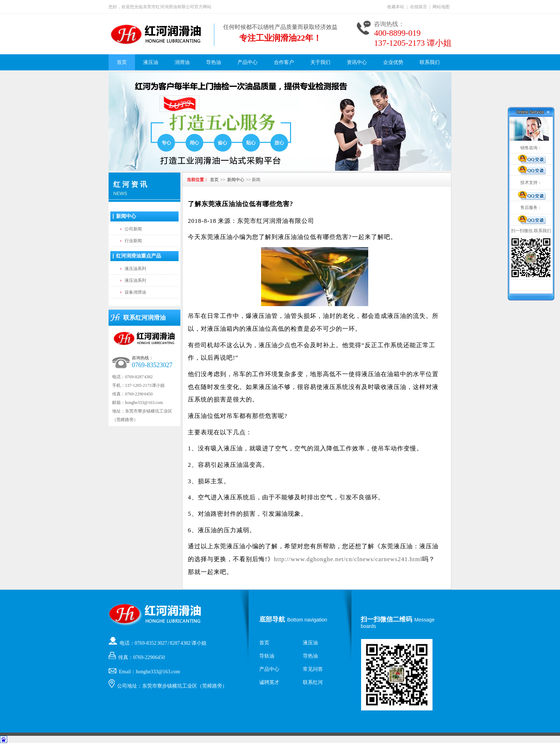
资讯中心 (357, 62)
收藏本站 (396, 7)
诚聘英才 (269, 682)
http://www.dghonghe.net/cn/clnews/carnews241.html (348, 559)
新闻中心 (126, 216)
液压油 (151, 62)
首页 (122, 62)
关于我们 (320, 62)
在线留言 (419, 7)
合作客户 (284, 62)
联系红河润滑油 (144, 318)
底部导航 (272, 619)
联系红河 (313, 682)
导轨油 (267, 656)
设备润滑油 (135, 292)
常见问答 (313, 669)
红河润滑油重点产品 (139, 256)
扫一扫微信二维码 (386, 619)
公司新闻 (133, 229)
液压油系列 (135, 269)
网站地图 (441, 7)
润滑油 (182, 62)
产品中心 (247, 62)
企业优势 (393, 62)
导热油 (214, 62)
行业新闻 (133, 241)
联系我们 (430, 62)
